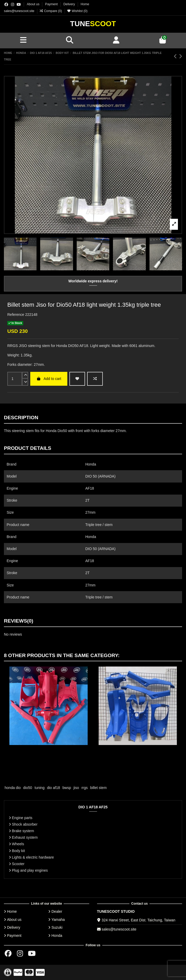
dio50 (28, 788)
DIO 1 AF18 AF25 (93, 807)
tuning (40, 788)
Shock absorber (25, 824)
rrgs (85, 788)
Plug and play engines (30, 870)
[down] (25, 382)
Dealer (57, 911)
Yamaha (58, 920)
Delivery (70, 4)
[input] (15, 379)
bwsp (67, 788)
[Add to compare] (95, 379)
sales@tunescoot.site (19, 11)
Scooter (18, 864)
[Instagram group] (13, 4)
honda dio (13, 788)
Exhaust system (25, 837)
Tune (93, 24)
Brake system (23, 831)
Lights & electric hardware (33, 857)
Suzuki (57, 927)
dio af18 (53, 788)
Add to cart (49, 379)
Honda (57, 936)
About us (34, 4)
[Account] (116, 40)
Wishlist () (77, 11)
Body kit (19, 851)
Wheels (18, 844)
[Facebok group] (6, 4)
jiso (76, 788)
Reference (16, 315)
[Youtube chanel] (19, 4)
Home (85, 4)
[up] (25, 375)
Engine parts (22, 818)
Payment (52, 4)
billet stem (98, 788)
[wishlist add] (77, 379)
